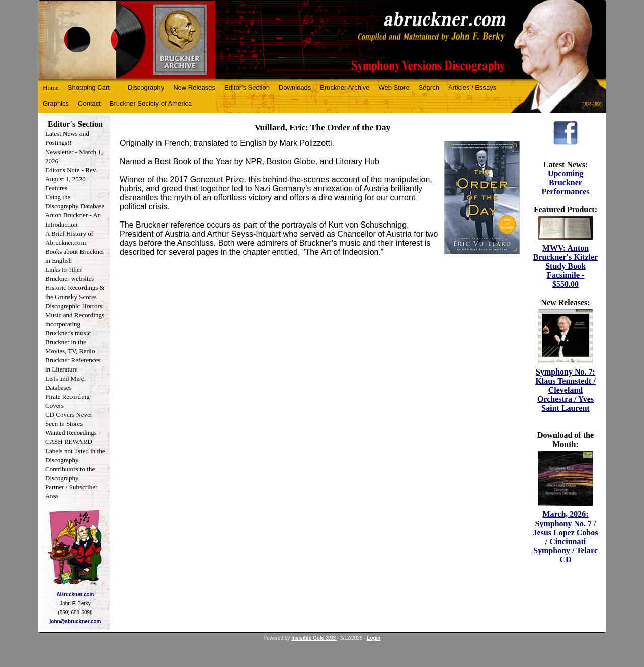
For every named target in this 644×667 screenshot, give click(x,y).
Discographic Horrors (74, 306)
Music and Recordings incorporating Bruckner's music (75, 324)
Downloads (295, 87)
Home (51, 87)
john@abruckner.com (75, 621)
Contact (89, 103)
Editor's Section (247, 87)
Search (429, 87)
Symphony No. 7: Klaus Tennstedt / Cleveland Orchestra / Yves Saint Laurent (565, 390)
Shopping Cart (89, 87)
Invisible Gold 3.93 (314, 638)
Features (56, 188)
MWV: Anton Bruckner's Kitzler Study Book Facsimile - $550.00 (566, 266)
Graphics (56, 103)
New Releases (194, 87)
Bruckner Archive (345, 87)
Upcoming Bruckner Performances (565, 182)
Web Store (394, 87)
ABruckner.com (75, 594)
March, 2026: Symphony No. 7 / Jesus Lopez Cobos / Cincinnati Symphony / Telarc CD (566, 537)
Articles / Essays (472, 87)
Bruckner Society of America (151, 103)
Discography (146, 87)
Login (374, 638)
